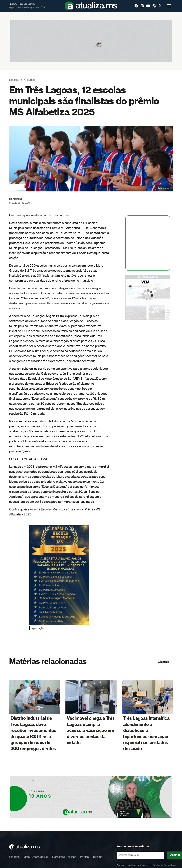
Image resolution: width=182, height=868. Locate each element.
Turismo (98, 857)
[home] (91, 6)
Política (84, 857)
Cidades (163, 662)
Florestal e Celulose (64, 857)
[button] (169, 6)
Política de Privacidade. (164, 865)
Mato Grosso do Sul (36, 857)
